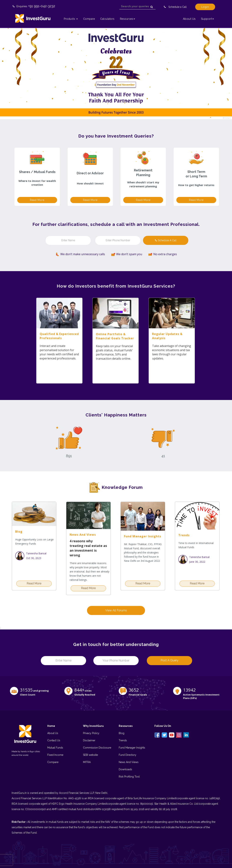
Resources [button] (128, 19)
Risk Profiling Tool (129, 777)
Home (51, 726)
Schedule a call (166, 240)
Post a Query (169, 660)
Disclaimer (89, 740)
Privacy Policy (91, 733)
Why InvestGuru (93, 726)
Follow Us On (163, 726)
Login (205, 7)
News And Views (129, 762)
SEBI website (90, 755)
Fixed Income (55, 755)
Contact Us (54, 740)
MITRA (87, 762)
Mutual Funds (55, 748)
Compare (89, 19)
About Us (189, 19)
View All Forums (116, 610)
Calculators (107, 19)
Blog (122, 733)
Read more (37, 200)
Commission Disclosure (97, 748)
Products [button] (71, 19)
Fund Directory (128, 755)
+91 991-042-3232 (42, 6)
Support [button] (208, 19)
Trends (123, 740)
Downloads (125, 769)
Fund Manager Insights (132, 748)
